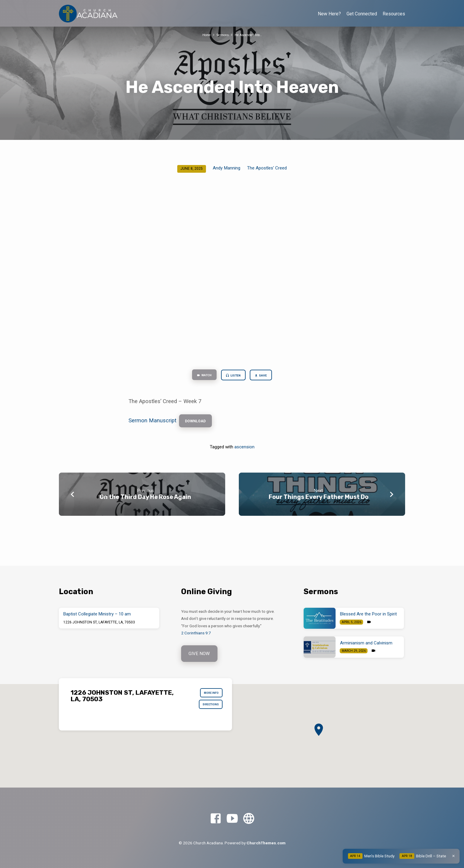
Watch (199, 376)
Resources (394, 14)
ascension (244, 452)
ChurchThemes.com (266, 843)
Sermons (221, 35)
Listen (234, 376)
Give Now (200, 653)
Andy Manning (227, 168)
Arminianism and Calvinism (366, 642)
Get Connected (362, 14)
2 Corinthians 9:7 (196, 632)
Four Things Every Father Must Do (319, 502)
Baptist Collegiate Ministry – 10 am (97, 613)
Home (202, 35)
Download (199, 424)
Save (267, 376)
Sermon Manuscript (152, 424)
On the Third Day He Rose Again (145, 502)
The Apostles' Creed (267, 168)
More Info (208, 695)
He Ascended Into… (251, 35)
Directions (207, 709)
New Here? (329, 14)
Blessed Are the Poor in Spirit (368, 613)
